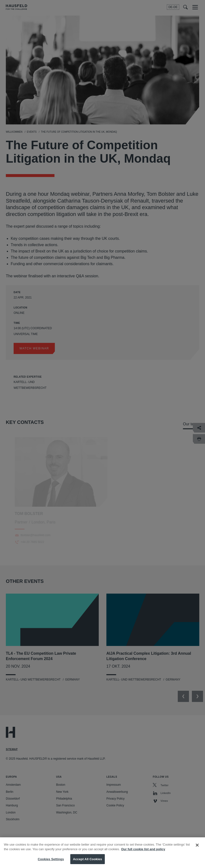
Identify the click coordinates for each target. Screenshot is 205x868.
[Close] (197, 848)
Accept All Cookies (88, 862)
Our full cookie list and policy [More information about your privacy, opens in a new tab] (143, 852)
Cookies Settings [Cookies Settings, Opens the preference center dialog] (51, 862)
